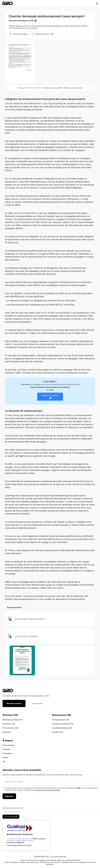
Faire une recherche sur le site (13, 808)
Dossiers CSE (58, 732)
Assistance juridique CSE (12, 720)
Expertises (7, 732)
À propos (6, 749)
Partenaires (7, 753)
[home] (7, 3)
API (4, 762)
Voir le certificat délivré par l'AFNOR (19, 845)
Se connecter (37, 703)
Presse (5, 757)
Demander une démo (14, 703)
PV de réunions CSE (10, 728)
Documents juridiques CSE (63, 724)
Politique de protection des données (47, 790)
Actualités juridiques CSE (62, 728)
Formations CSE (9, 724)
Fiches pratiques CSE (61, 720)
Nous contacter (9, 745)
